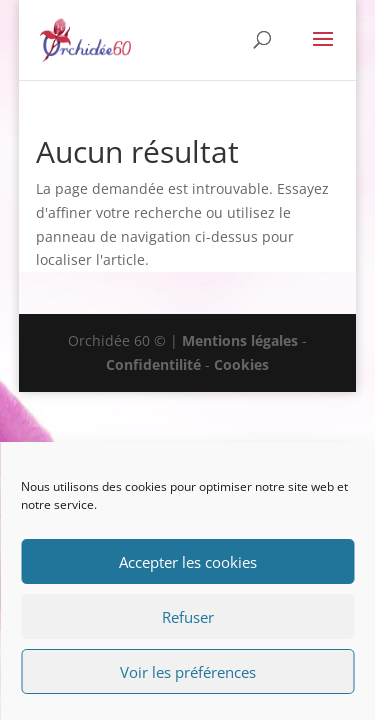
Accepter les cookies (188, 562)
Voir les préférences (188, 672)
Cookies (241, 364)
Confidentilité (153, 364)
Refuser (188, 617)
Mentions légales (240, 340)
